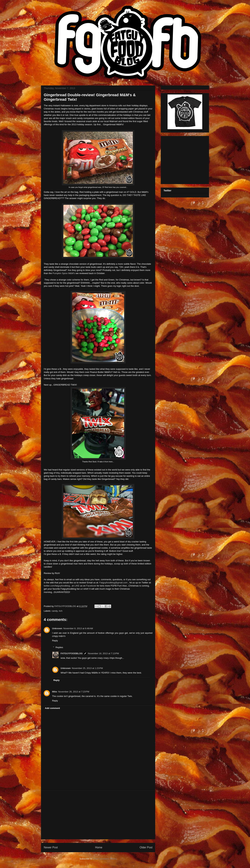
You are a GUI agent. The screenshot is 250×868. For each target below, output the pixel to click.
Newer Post (51, 847)
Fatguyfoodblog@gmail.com (113, 583)
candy (55, 611)
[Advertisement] (98, 815)
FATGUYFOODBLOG (65, 606)
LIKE (77, 586)
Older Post (146, 847)
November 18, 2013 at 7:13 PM (103, 653)
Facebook (91, 586)
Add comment (53, 708)
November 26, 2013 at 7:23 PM (74, 692)
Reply (55, 641)
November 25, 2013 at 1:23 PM (87, 668)
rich (61, 611)
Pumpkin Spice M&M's (64, 273)
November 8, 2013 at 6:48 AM (78, 628)
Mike (55, 692)
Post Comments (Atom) (105, 859)
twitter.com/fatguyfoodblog (57, 586)
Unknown (57, 628)
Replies (59, 647)
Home (99, 847)
